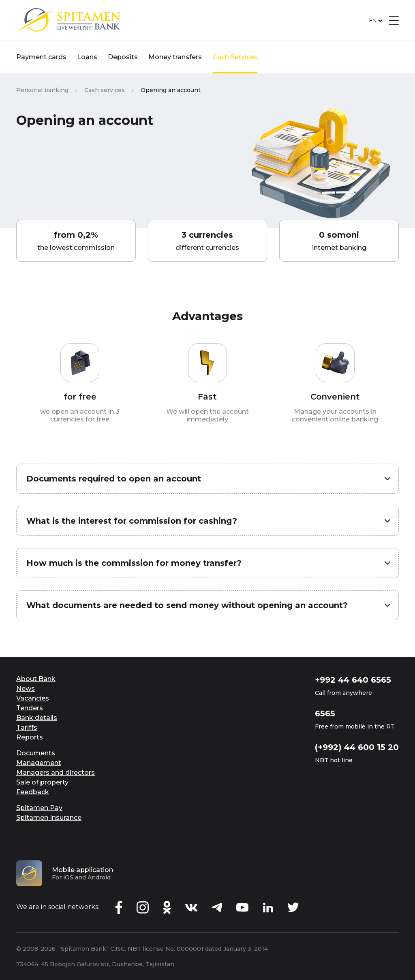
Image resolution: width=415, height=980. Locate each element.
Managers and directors (56, 773)
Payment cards (41, 57)
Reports (30, 737)
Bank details (37, 718)
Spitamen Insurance (49, 818)
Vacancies (33, 698)
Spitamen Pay (39, 808)
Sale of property (42, 782)
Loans (87, 57)
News (26, 689)
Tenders (30, 708)
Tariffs (27, 727)
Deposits (123, 57)
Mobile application (82, 870)
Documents (36, 753)
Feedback (33, 792)
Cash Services (235, 57)
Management (39, 763)
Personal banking (42, 90)
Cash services (105, 90)
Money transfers (175, 57)
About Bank (36, 679)
